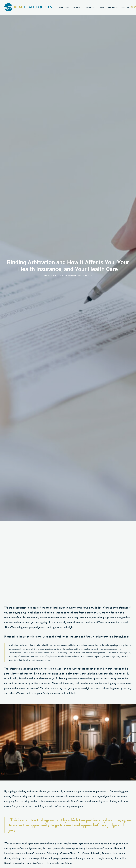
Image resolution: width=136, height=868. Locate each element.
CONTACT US (113, 7)
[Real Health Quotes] (28, 7)
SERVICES (77, 7)
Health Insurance (69, 139)
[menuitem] (64, 7)
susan (90, 139)
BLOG (102, 7)
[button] (132, 7)
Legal (79, 139)
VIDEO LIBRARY (91, 7)
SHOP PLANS (64, 7)
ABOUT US (125, 7)
